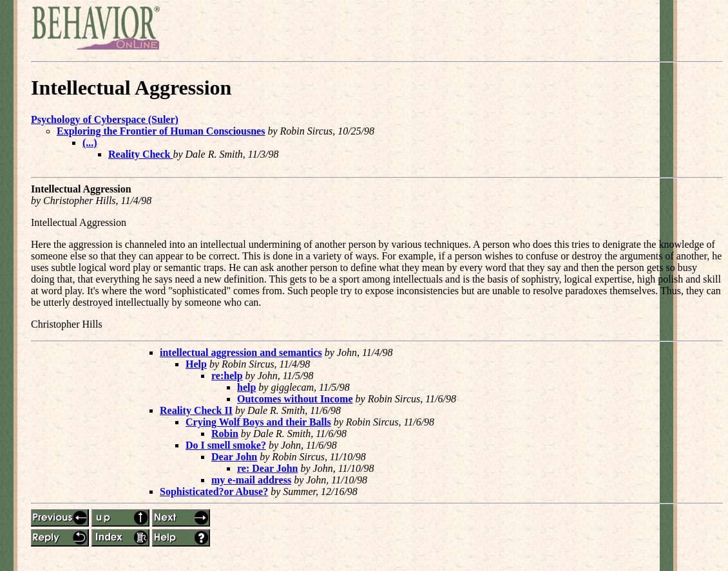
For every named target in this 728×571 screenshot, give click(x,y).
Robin (225, 434)
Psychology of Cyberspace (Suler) (105, 119)
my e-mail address (251, 480)
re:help (227, 376)
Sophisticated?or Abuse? (214, 491)
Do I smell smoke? (226, 445)
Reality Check (140, 154)
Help (196, 364)
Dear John (234, 457)
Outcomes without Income (295, 399)
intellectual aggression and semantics (241, 352)
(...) (90, 143)
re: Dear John (268, 468)
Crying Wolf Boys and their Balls (258, 422)
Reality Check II (196, 410)
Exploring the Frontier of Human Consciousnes (161, 131)
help (246, 387)
